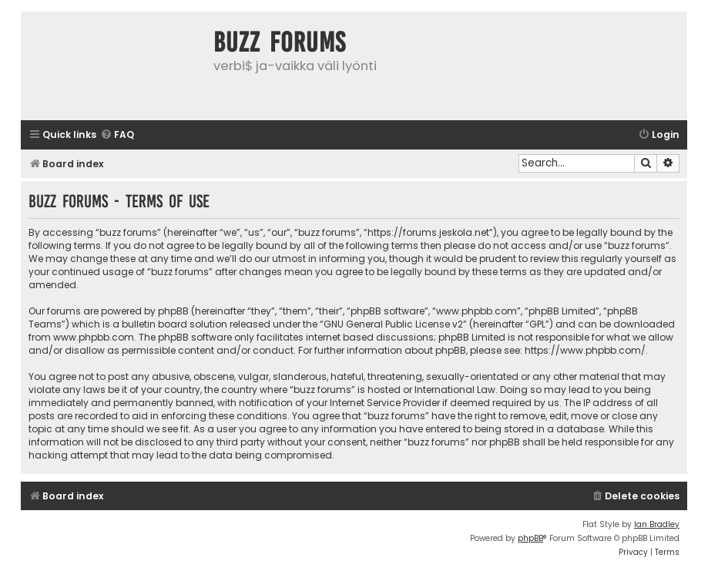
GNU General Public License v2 (393, 324)
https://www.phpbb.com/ (585, 350)
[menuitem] (117, 135)
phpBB (530, 538)
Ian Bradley (657, 524)
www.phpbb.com (94, 337)
